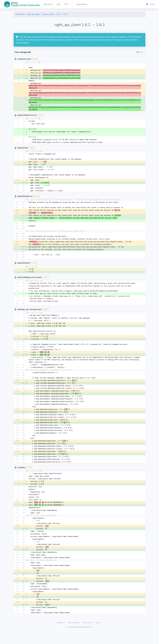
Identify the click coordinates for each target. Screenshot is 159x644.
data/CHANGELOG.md (27, 116)
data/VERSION (24, 267)
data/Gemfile (23, 149)
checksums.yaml (24, 59)
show (141, 52)
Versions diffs (48, 14)
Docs (98, 635)
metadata (21, 476)
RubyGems (20, 14)
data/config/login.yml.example (29, 281)
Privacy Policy (88, 635)
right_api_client (34, 14)
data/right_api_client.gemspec (30, 314)
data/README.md (25, 199)
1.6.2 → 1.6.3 (62, 14)
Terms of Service (74, 635)
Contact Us (61, 635)
